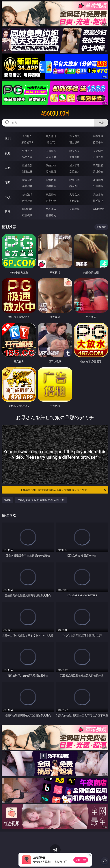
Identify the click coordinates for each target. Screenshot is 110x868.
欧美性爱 (98, 165)
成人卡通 (74, 165)
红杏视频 (27, 215)
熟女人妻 (27, 157)
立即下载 (81, 860)
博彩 (8, 139)
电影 (8, 168)
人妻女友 (74, 194)
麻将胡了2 (27, 142)
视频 (8, 153)
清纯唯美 (51, 186)
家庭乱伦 (51, 194)
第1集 (8, 500)
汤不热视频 (98, 209)
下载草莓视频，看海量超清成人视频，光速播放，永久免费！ (63, 490)
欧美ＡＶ (74, 151)
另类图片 (98, 186)
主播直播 (74, 157)
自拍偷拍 (51, 151)
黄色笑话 (74, 201)
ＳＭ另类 (98, 157)
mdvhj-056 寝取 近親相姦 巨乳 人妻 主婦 (41, 500)
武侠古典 (98, 194)
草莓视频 (74, 209)
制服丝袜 (27, 171)
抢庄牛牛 (98, 142)
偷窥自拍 (27, 180)
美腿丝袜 (27, 186)
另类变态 (98, 171)
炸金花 (51, 142)
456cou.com (55, 113)
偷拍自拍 (51, 165)
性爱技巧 (98, 201)
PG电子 (27, 136)
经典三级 (51, 171)
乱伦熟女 (74, 171)
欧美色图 (74, 180)
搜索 (101, 123)
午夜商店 (51, 209)
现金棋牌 (74, 142)
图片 (8, 182)
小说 (8, 197)
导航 (8, 212)
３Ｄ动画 (98, 151)
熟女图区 (74, 186)
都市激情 (27, 194)
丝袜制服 (51, 157)
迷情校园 (27, 201)
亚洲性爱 (27, 165)
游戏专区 (98, 136)
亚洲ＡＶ (27, 151)
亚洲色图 (51, 180)
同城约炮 (27, 209)
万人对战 (74, 136)
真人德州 (51, 136)
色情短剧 (51, 215)
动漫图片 (98, 180)
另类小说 (51, 201)
